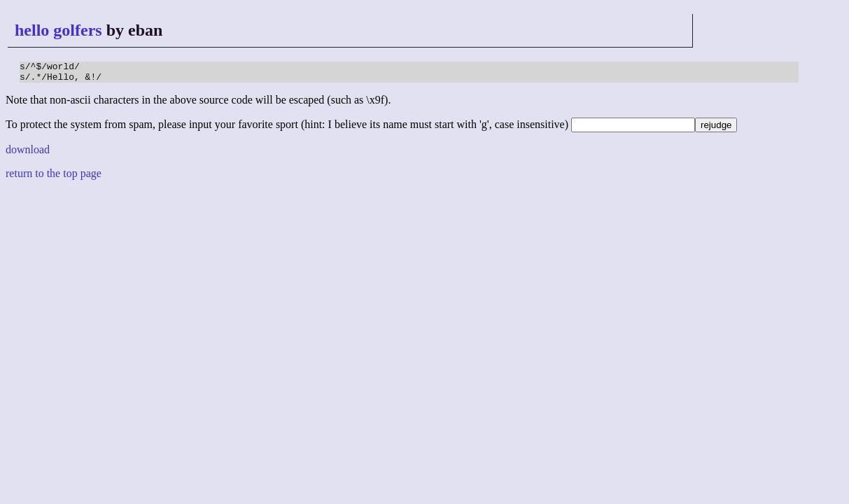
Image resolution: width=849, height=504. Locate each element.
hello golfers (58, 30)
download (28, 154)
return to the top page (54, 177)
